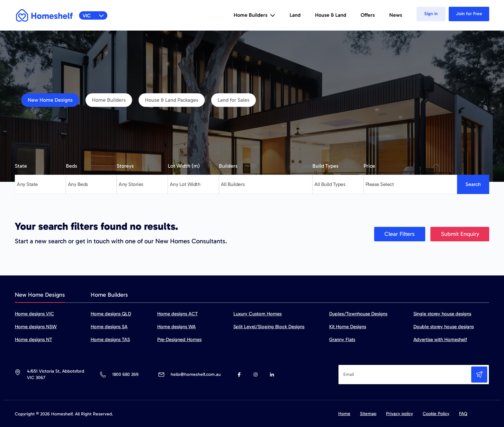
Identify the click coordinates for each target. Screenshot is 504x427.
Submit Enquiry (460, 234)
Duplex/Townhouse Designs (358, 314)
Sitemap (368, 414)
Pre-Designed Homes (179, 339)
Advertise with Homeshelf (440, 339)
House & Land (331, 15)
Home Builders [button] (254, 15)
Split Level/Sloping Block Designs (269, 327)
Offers (368, 15)
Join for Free (469, 14)
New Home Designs (50, 100)
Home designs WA (176, 327)
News (396, 15)
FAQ (463, 414)
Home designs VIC (34, 314)
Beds (72, 166)
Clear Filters (400, 234)
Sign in (431, 14)
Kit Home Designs (348, 327)
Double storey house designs (444, 327)
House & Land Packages (172, 100)
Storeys (125, 166)
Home (344, 414)
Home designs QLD (111, 314)
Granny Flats (342, 339)
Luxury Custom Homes (257, 314)
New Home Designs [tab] (40, 295)
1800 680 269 (125, 374)
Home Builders (109, 100)
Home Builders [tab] (109, 295)
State (21, 166)
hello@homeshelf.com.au (196, 374)
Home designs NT (33, 339)
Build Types (325, 166)
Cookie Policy (436, 414)
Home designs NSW (36, 327)
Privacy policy (400, 414)
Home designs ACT (177, 314)
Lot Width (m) (184, 166)
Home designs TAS (110, 339)
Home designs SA (109, 327)
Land (295, 15)
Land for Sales (234, 100)
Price (369, 166)
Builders (228, 166)
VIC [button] (93, 16)
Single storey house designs (442, 314)
